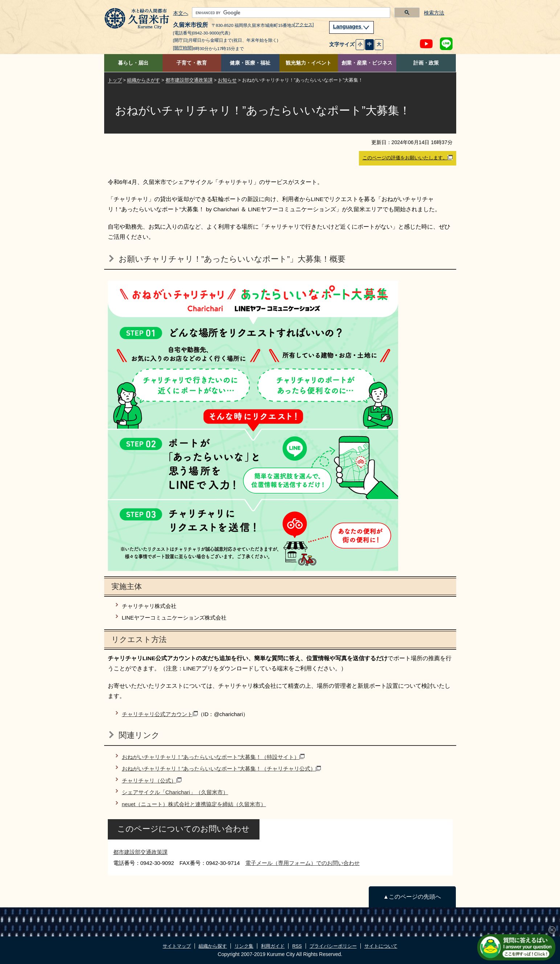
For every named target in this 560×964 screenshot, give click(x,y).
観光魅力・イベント (308, 63)
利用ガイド (273, 946)
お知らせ (227, 80)
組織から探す (213, 946)
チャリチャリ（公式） (152, 781)
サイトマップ (177, 946)
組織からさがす (144, 80)
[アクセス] (304, 25)
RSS (297, 946)
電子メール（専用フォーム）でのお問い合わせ (303, 863)
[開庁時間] (183, 48)
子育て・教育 (192, 63)
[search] (290, 13)
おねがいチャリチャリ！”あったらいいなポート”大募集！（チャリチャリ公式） (222, 769)
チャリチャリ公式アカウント (160, 714)
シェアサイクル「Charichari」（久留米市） (175, 792)
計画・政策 (426, 63)
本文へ (181, 13)
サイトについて (381, 946)
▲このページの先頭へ (412, 897)
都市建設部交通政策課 (189, 80)
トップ (115, 80)
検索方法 (434, 13)
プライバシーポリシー (333, 946)
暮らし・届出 (133, 63)
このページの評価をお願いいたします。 (408, 158)
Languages (352, 26)
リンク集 (244, 946)
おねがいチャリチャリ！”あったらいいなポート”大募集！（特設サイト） (213, 757)
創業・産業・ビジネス (367, 63)
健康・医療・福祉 (250, 63)
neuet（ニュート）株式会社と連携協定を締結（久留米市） (194, 804)
